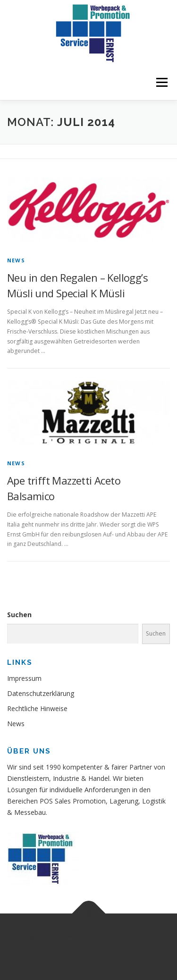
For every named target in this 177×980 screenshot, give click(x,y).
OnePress (101, 947)
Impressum (24, 678)
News (16, 260)
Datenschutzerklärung (41, 693)
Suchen (19, 615)
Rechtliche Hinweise (37, 708)
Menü (161, 82)
